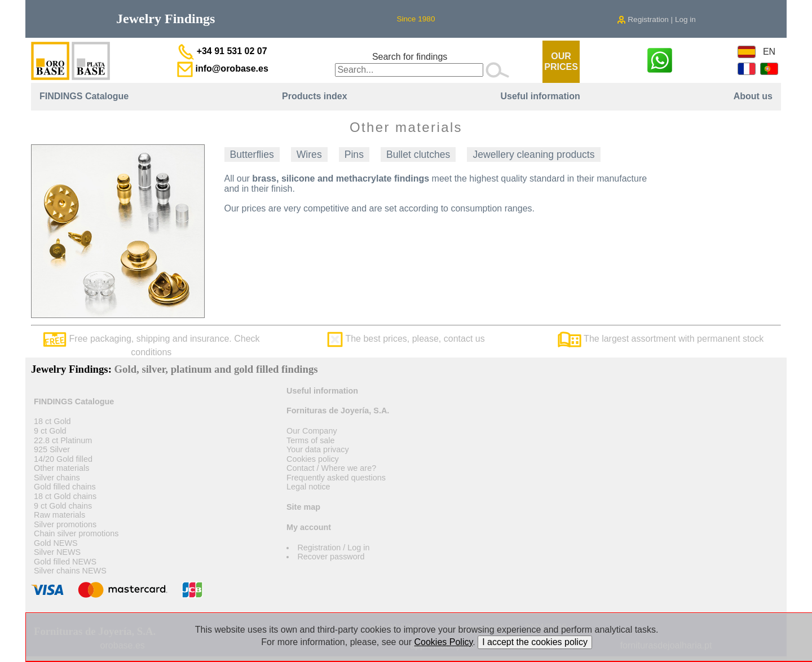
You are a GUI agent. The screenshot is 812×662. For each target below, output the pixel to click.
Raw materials (59, 515)
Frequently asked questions (336, 478)
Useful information (540, 96)
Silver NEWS (57, 552)
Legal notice (308, 487)
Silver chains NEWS (70, 571)
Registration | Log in (656, 19)
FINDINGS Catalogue (84, 96)
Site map (303, 507)
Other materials (61, 468)
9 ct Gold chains (63, 506)
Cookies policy (313, 459)
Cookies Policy (444, 642)
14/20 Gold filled (63, 459)
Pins (354, 155)
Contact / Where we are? (331, 468)
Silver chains (57, 478)
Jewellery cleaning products (533, 155)
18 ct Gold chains (65, 496)
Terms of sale (311, 440)
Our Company (312, 431)
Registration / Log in (333, 548)
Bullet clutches (418, 155)
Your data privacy (318, 449)
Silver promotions (65, 524)
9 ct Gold (50, 431)
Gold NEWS (56, 543)
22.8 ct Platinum (63, 440)
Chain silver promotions (76, 533)
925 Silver (52, 449)
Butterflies (252, 155)
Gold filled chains (65, 487)
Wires (309, 155)
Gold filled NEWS (65, 562)
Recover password (331, 557)
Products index (315, 96)
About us (753, 96)
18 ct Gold (52, 421)
